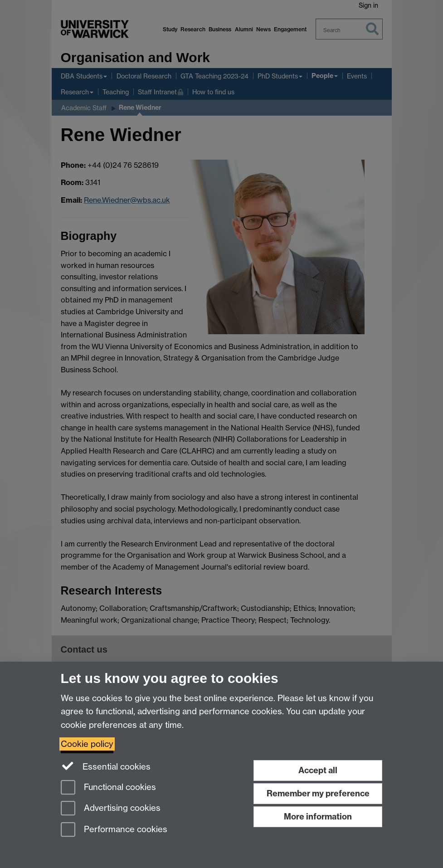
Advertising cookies (111, 809)
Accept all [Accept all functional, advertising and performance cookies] (318, 770)
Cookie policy (87, 744)
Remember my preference (318, 793)
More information (318, 817)
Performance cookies (114, 830)
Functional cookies (108, 788)
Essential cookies (106, 766)
